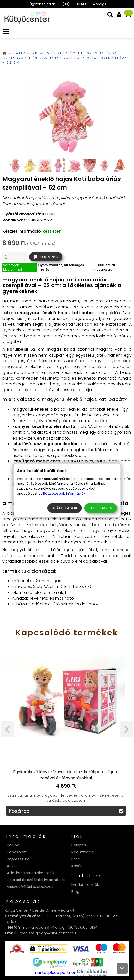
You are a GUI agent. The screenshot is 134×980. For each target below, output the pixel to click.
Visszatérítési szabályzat (30, 887)
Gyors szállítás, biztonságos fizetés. (61, 267)
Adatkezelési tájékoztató (30, 873)
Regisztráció (83, 852)
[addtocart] (46, 257)
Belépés (79, 845)
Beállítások (64, 508)
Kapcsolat (16, 852)
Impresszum (18, 859)
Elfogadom (101, 508)
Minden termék (85, 885)
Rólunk (13, 845)
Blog (75, 891)
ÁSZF (11, 866)
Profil (76, 859)
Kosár (77, 866)
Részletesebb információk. (65, 493)
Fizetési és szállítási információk (36, 880)
